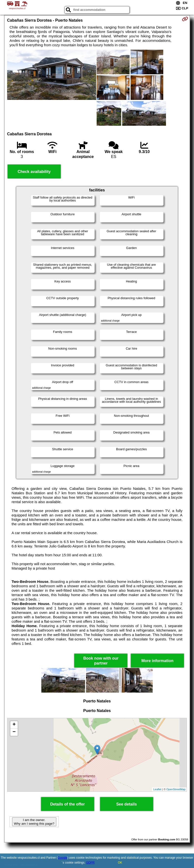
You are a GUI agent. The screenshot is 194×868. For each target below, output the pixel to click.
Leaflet (157, 789)
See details (127, 804)
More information (157, 661)
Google (63, 858)
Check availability (34, 172)
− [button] (14, 732)
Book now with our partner (101, 661)
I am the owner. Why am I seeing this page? (34, 822)
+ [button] (14, 725)
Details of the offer (67, 804)
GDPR (90, 863)
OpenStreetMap (176, 789)
